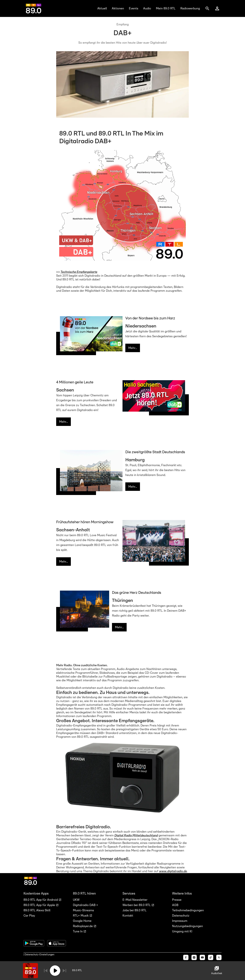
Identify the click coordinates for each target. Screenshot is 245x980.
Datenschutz (181, 916)
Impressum (180, 921)
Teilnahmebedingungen (188, 910)
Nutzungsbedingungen (188, 926)
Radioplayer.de (83, 926)
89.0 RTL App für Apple (40, 905)
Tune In (78, 931)
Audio (147, 8)
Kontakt (128, 916)
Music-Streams (83, 910)
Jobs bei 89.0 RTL (135, 910)
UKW (76, 900)
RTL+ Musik (81, 916)
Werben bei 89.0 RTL (137, 905)
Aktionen (118, 8)
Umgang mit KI (182, 931)
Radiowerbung (190, 8)
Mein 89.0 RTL (166, 8)
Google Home (82, 921)
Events (134, 8)
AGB (175, 905)
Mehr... (133, 348)
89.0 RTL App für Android (41, 900)
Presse (177, 900)
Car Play (29, 916)
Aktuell (102, 8)
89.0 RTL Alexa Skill (37, 910)
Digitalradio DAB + (85, 905)
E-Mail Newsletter (135, 900)
